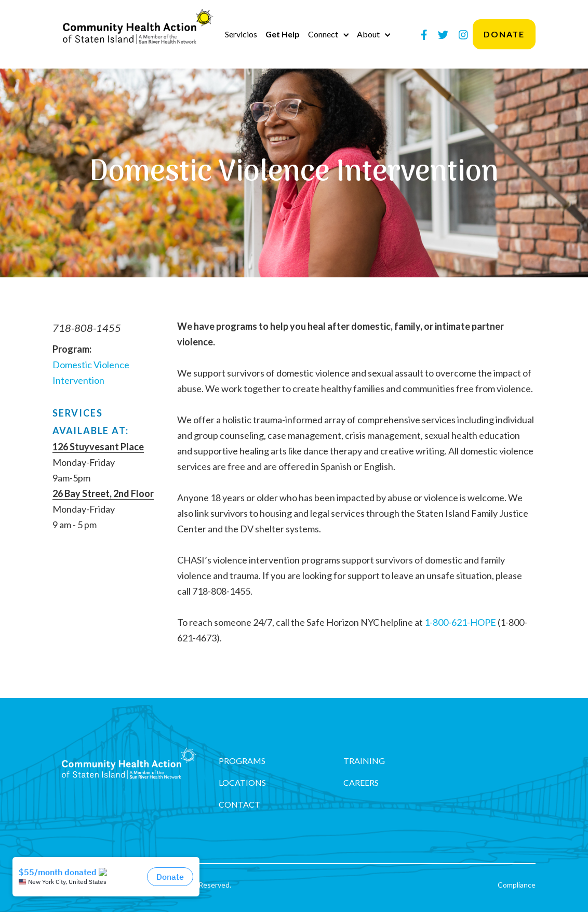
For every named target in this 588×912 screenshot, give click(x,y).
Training (364, 761)
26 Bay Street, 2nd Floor (103, 493)
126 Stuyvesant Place (98, 447)
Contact (239, 804)
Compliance (517, 885)
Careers (361, 782)
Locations (242, 782)
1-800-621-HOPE (460, 622)
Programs (242, 761)
